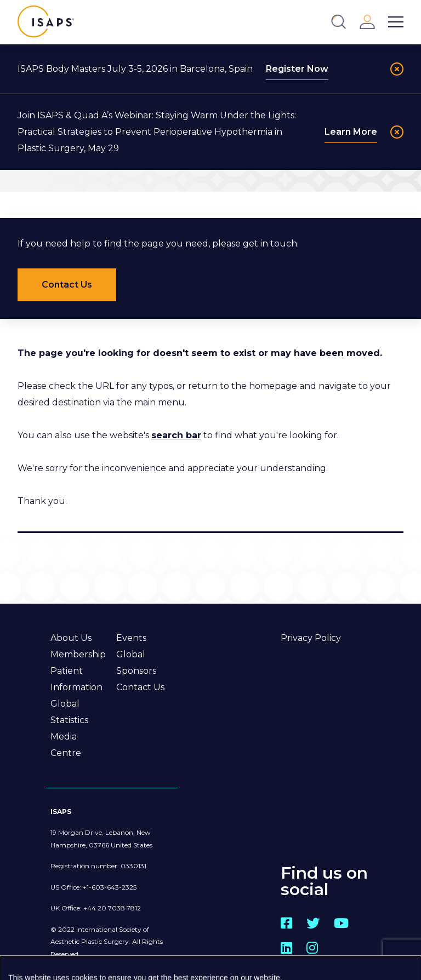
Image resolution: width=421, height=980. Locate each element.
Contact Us (140, 687)
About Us (71, 638)
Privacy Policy (311, 638)
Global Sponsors (136, 663)
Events (131, 638)
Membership (78, 654)
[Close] (397, 69)
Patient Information (76, 679)
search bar (176, 435)
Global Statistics (69, 712)
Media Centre (66, 745)
